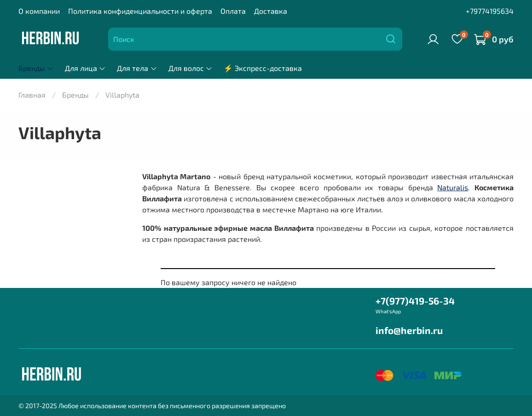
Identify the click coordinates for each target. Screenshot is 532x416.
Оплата (233, 11)
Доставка (271, 11)
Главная (32, 95)
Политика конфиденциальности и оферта (140, 11)
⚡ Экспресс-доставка (263, 68)
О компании (39, 11)
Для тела (137, 68)
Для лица (85, 68)
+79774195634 (490, 11)
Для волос (191, 68)
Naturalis (453, 187)
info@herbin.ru (409, 330)
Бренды (36, 68)
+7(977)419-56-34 (415, 301)
